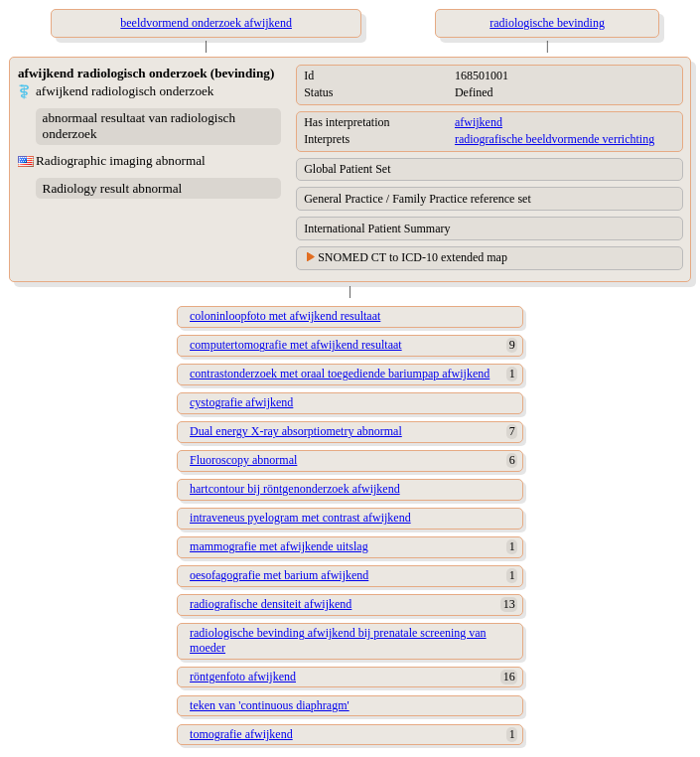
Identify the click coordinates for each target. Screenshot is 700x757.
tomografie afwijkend (241, 734)
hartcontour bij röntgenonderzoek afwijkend (295, 489)
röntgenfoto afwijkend (243, 677)
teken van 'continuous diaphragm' (270, 705)
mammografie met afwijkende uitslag (279, 546)
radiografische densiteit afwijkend (271, 604)
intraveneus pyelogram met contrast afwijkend (300, 518)
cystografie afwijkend (241, 402)
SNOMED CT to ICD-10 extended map (413, 257)
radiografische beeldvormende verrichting (555, 139)
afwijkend (479, 122)
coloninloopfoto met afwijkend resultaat (285, 316)
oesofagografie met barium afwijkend (279, 575)
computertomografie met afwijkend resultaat (296, 345)
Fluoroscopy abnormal (243, 460)
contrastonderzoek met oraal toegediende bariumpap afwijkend (340, 374)
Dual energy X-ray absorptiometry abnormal (296, 431)
